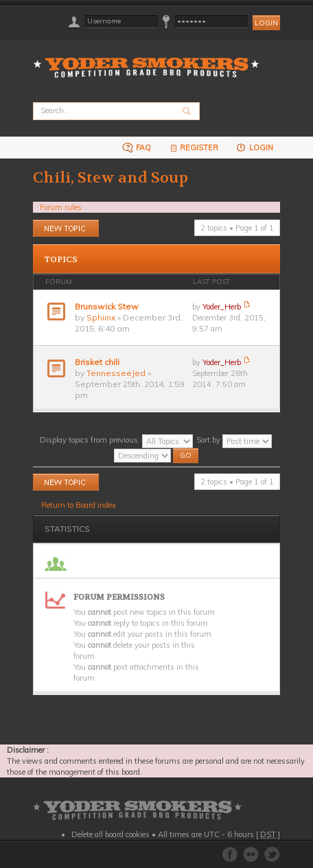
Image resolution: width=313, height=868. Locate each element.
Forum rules (61, 207)
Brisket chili (97, 362)
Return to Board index (79, 505)
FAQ (137, 147)
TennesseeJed (116, 373)
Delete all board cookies (111, 834)
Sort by (234, 440)
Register (193, 147)
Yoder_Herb (222, 307)
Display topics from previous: (116, 440)
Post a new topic (66, 228)
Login (254, 147)
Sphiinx (101, 317)
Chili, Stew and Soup (111, 178)
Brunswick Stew (107, 306)
